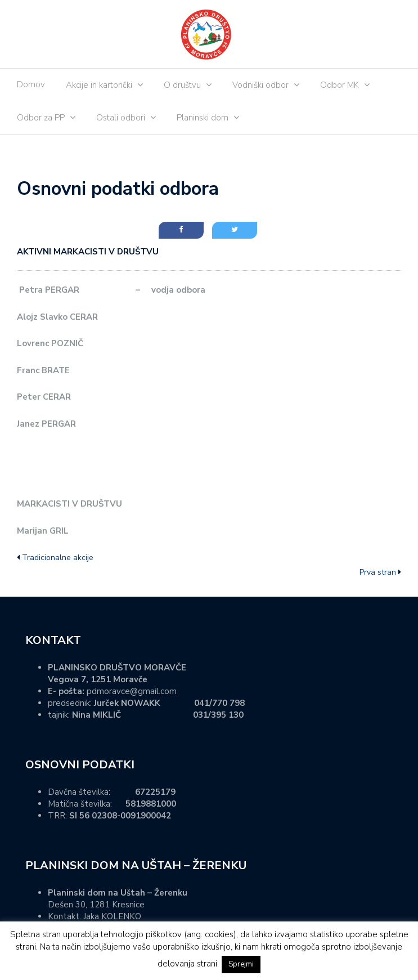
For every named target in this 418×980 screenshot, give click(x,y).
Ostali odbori (121, 118)
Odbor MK (340, 85)
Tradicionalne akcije (58, 558)
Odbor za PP (41, 118)
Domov (31, 84)
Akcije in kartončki (99, 85)
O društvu (182, 85)
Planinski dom (203, 118)
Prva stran (378, 572)
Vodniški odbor (260, 85)
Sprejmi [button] (241, 964)
